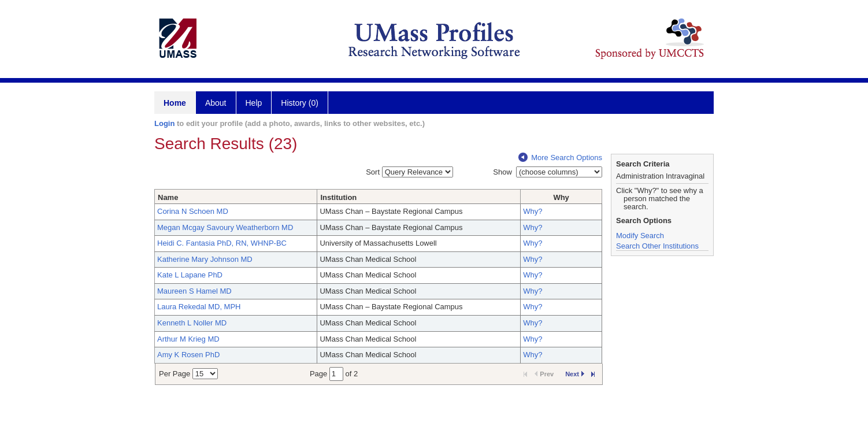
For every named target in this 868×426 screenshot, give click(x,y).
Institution (338, 197)
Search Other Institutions (657, 246)
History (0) (300, 103)
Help (254, 103)
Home (175, 103)
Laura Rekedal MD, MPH (199, 307)
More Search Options (560, 158)
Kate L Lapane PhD (190, 275)
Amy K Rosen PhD (188, 355)
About (216, 103)
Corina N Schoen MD (193, 211)
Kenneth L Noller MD (192, 323)
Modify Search (640, 236)
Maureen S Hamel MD (194, 291)
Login (164, 123)
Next (575, 374)
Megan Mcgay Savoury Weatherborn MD (225, 227)
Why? (533, 211)
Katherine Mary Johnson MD (205, 259)
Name (168, 197)
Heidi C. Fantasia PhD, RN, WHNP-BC (222, 243)
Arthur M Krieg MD (188, 339)
